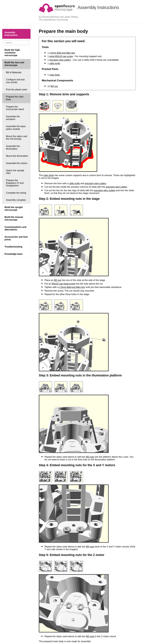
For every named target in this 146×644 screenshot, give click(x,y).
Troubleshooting (13, 247)
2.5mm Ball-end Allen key (62, 53)
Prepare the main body (15, 98)
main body (55, 75)
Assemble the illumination (13, 147)
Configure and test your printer (15, 81)
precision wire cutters (60, 60)
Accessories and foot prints (16, 238)
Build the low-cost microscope (14, 64)
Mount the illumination (17, 156)
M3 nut (54, 86)
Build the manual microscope (14, 218)
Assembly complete (16, 200)
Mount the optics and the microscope (17, 138)
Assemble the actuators (13, 118)
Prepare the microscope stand (15, 108)
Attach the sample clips (15, 172)
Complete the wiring (16, 193)
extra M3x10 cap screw (61, 56)
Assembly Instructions (11, 34)
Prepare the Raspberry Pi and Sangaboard (15, 183)
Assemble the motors (17, 163)
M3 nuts (90, 457)
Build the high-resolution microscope (13, 53)
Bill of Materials (14, 72)
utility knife (55, 63)
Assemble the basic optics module (16, 128)
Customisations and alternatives (15, 228)
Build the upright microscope (14, 209)
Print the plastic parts (17, 90)
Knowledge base (14, 254)
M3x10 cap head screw (64, 284)
